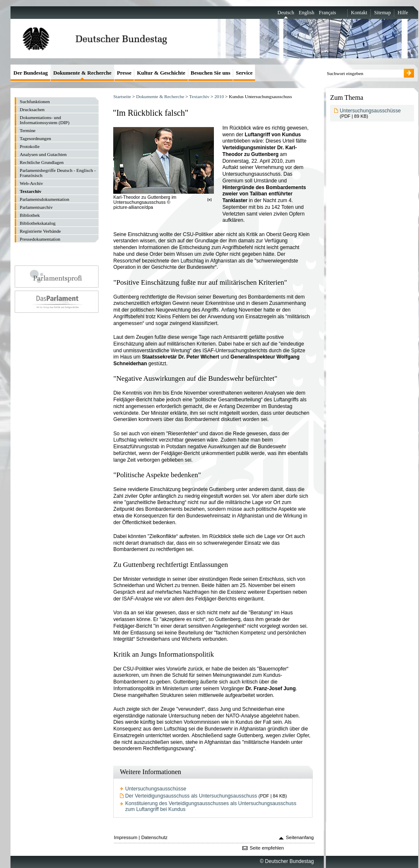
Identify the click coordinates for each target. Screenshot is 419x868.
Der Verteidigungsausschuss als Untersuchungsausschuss (191, 796)
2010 (219, 96)
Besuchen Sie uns (211, 73)
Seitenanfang (300, 837)
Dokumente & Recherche (160, 96)
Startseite (122, 96)
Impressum (126, 837)
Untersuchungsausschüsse (156, 789)
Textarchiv (199, 96)
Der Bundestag (31, 73)
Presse (124, 73)
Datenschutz (155, 837)
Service (244, 73)
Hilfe (403, 13)
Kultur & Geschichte (161, 73)
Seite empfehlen (267, 848)
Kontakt (359, 13)
